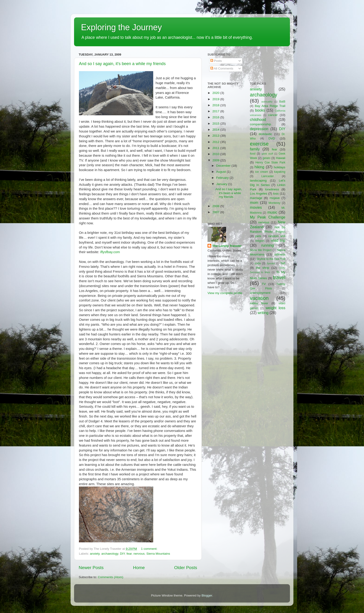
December (224, 166)
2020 (216, 93)
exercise (259, 144)
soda (258, 263)
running (268, 245)
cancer (273, 115)
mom (254, 202)
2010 (216, 154)
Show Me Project (261, 250)
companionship (261, 124)
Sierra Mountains (158, 554)
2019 (216, 99)
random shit (277, 236)
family (255, 149)
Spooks (271, 263)
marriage (256, 198)
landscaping (258, 181)
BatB (282, 102)
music (272, 212)
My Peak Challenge (268, 217)
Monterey (275, 203)
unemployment (260, 293)
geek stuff (267, 154)
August (221, 172)
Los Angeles (259, 194)
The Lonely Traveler (227, 246)
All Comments (222, 68)
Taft (283, 263)
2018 (216, 105)
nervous (139, 554)
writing (263, 313)
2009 (216, 160)
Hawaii (281, 158)
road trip (278, 240)
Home (139, 568)
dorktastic (266, 134)
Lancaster (268, 176)
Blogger (207, 595)
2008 (216, 206)
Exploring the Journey (121, 27)
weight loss (275, 308)
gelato (266, 158)
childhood (258, 119)
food (253, 154)
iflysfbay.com (110, 252)
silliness (280, 254)
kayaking (280, 172)
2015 (216, 124)
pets (258, 236)
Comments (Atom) (111, 577)
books (260, 110)
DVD (272, 138)
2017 (216, 111)
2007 (216, 212)
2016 (216, 117)
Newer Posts (91, 568)
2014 (216, 130)
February (223, 178)
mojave (275, 198)
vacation (259, 298)
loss (276, 194)
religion (260, 241)
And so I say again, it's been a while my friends (122, 64)
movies (256, 207)
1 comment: (149, 549)
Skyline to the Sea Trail (271, 259)
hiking (259, 167)
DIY (122, 554)
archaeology (110, 554)
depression (259, 129)
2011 (216, 148)
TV (264, 284)
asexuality (267, 102)
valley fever (259, 303)
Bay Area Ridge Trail (270, 106)
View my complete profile (225, 293)
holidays (280, 167)
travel (279, 277)
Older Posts (186, 568)
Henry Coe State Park (270, 162)
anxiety (95, 554)
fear (129, 554)
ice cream (262, 172)
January (222, 184)
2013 (216, 136)
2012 (216, 142)
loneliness (272, 189)
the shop (262, 268)
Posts (216, 61)
